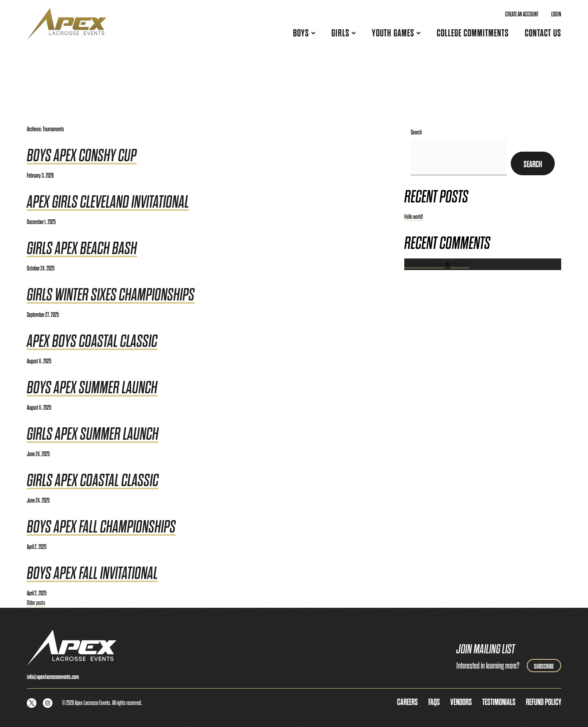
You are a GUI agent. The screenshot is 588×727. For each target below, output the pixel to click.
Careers (407, 702)
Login (556, 14)
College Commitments (473, 33)
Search (416, 132)
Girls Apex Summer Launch (93, 434)
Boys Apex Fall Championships (101, 527)
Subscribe (544, 666)
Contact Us (543, 33)
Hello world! (414, 217)
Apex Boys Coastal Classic (92, 341)
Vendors (461, 702)
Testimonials (499, 702)
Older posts (36, 603)
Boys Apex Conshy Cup (82, 156)
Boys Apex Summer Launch (92, 388)
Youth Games (393, 33)
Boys (301, 33)
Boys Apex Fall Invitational (92, 573)
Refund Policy (544, 702)
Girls (340, 33)
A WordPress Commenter (424, 264)
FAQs (434, 702)
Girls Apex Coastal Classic (93, 481)
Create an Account (522, 14)
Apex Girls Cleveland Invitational (108, 202)
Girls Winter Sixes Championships (111, 295)
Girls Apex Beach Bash (82, 248)
